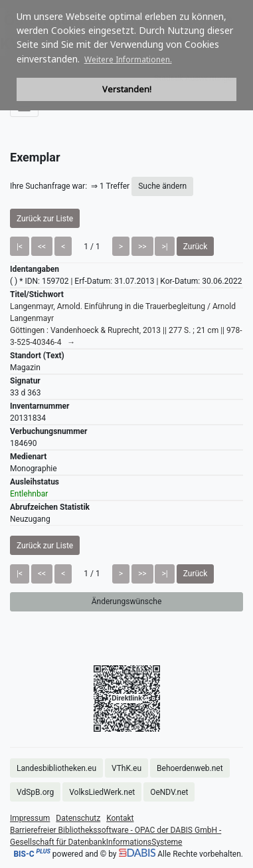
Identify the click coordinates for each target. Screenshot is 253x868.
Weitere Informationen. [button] (128, 59)
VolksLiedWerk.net (102, 792)
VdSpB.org (35, 792)
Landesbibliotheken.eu (56, 768)
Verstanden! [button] (127, 89)
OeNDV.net (169, 792)
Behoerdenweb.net (190, 768)
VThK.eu (126, 768)
